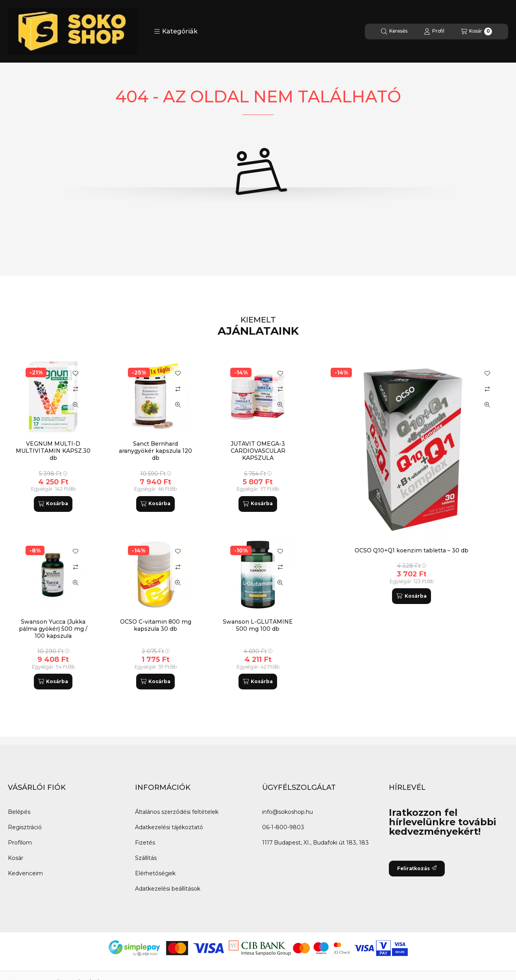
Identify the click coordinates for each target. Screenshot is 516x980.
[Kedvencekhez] (487, 373)
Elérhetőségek (155, 873)
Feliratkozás (417, 868)
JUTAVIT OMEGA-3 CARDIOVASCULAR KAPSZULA (258, 451)
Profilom (20, 843)
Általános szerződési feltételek (177, 812)
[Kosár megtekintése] (476, 31)
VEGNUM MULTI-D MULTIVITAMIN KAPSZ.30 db (53, 451)
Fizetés (145, 843)
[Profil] (434, 31)
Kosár (16, 858)
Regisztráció (25, 827)
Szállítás (146, 858)
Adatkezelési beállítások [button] (168, 889)
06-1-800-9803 (283, 827)
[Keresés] (394, 31)
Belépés (19, 812)
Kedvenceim (25, 873)
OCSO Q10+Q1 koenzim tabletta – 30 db (412, 550)
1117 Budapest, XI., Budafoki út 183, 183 (315, 843)
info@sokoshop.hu (288, 812)
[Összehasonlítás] (487, 389)
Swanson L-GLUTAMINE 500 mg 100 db (258, 625)
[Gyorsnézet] (487, 405)
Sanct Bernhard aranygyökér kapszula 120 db (155, 451)
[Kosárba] (411, 596)
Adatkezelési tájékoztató (169, 827)
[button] (176, 31)
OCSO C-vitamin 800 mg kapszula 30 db (156, 625)
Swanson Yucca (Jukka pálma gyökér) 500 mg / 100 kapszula (53, 629)
